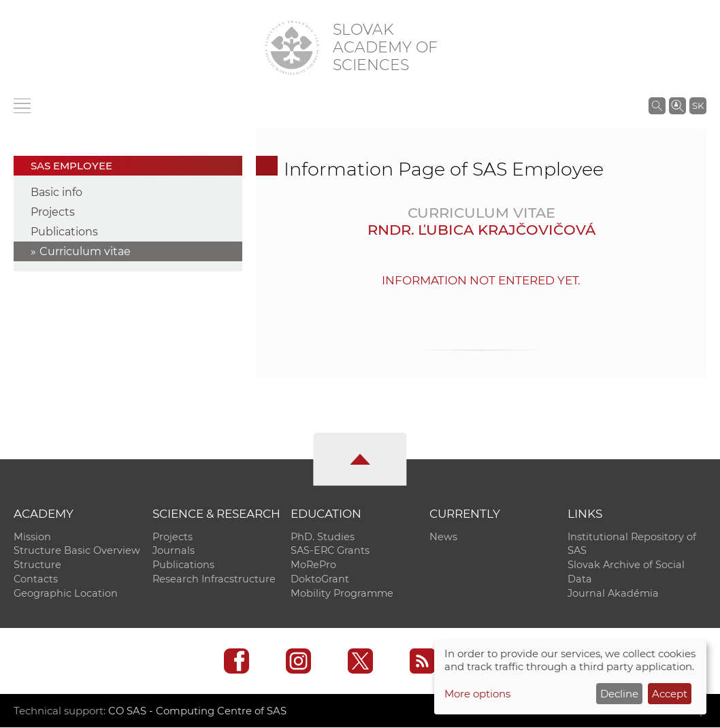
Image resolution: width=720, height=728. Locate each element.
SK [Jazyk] (698, 105)
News (443, 537)
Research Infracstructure (214, 580)
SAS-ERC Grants (330, 551)
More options (477, 694)
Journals (174, 551)
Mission (32, 537)
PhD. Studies (323, 537)
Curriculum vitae (85, 251)
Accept (670, 694)
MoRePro (313, 565)
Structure (37, 565)
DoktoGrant (320, 580)
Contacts (36, 580)
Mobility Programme (342, 594)
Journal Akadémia (613, 594)
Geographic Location (66, 594)
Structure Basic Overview (77, 551)
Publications (64, 232)
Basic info (56, 192)
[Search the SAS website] (657, 105)
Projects (53, 212)
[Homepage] (292, 48)
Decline (619, 694)
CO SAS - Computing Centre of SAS (198, 711)
